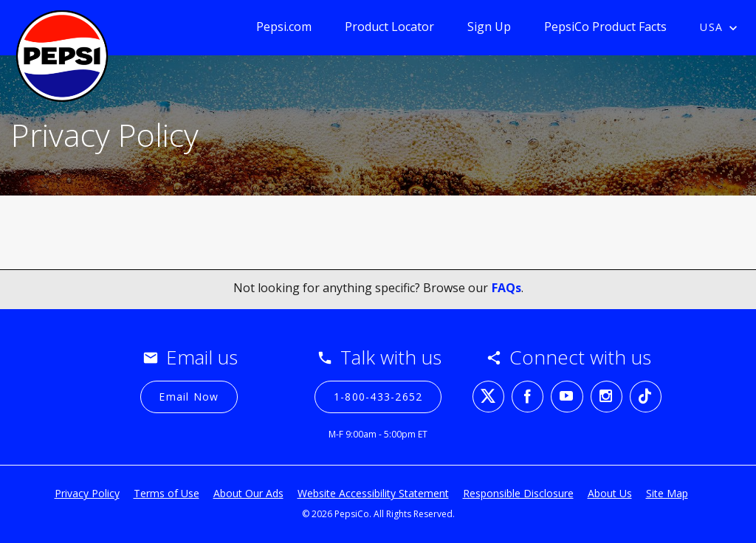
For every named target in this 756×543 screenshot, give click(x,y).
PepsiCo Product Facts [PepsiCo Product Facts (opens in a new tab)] (605, 27)
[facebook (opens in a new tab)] (528, 397)
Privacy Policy (87, 493)
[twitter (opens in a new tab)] (488, 397)
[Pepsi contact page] (62, 51)
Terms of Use (166, 493)
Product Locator (389, 27)
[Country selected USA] (722, 28)
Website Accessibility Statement (373, 493)
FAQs (506, 288)
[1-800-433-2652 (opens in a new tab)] (378, 397)
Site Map (667, 493)
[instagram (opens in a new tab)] (606, 397)
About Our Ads (248, 493)
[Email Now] (189, 397)
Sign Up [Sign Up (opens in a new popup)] (489, 27)
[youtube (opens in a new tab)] (567, 397)
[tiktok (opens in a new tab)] (646, 397)
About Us (610, 493)
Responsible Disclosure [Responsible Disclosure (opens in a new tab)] (518, 493)
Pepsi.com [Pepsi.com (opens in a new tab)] (284, 27)
